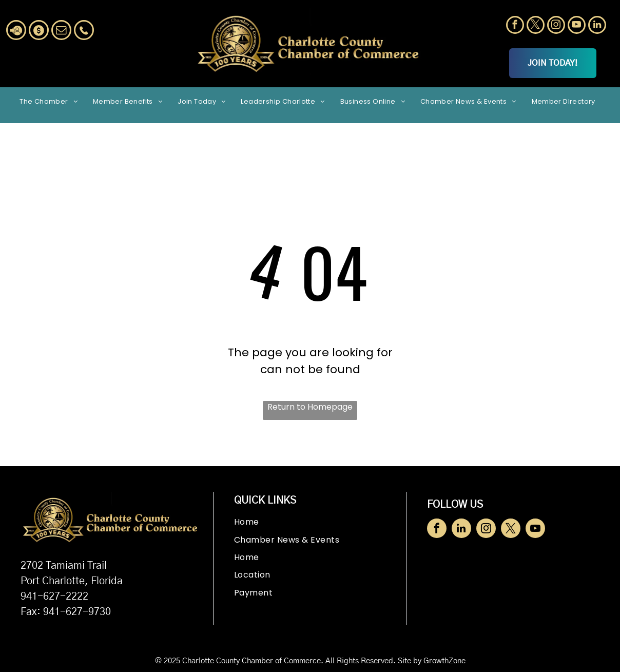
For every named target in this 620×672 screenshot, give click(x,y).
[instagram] (556, 26)
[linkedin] (597, 26)
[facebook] (515, 26)
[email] (61, 31)
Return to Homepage (310, 407)
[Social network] (16, 31)
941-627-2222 (54, 597)
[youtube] (577, 26)
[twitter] (536, 26)
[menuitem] (49, 101)
